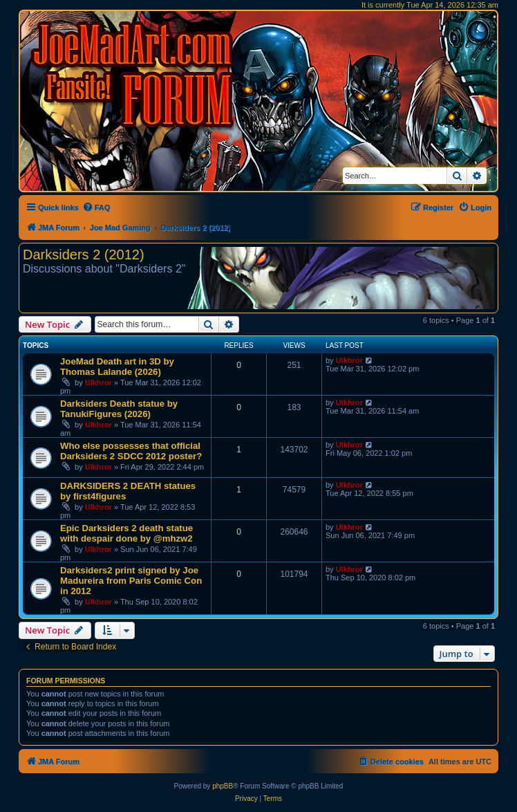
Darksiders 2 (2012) (84, 255)
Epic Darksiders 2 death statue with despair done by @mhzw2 (126, 533)
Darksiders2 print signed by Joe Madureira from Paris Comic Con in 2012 (131, 581)
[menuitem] (96, 207)
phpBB (223, 786)
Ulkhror (98, 382)
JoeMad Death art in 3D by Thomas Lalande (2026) (117, 367)
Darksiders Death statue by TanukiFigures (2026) (119, 409)
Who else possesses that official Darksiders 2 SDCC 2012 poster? (131, 451)
